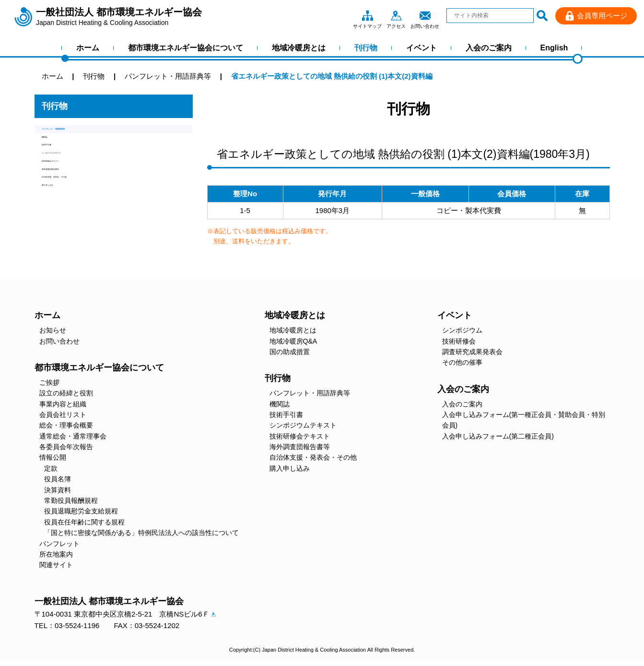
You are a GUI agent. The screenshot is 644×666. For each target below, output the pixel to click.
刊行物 (366, 48)
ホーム (88, 48)
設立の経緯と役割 (66, 393)
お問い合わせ (425, 15)
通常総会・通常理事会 (73, 436)
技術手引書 (60, 166)
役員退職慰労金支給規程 (81, 511)
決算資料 (58, 490)
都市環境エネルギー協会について (186, 48)
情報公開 (53, 457)
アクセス (396, 15)
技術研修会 (459, 341)
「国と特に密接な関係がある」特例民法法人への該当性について (141, 533)
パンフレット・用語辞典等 (85, 133)
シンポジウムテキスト (78, 182)
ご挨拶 (49, 382)
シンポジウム (462, 330)
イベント (422, 48)
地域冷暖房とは (299, 48)
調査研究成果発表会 (472, 352)
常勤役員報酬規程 (71, 500)
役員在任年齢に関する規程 (84, 522)
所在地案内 (56, 554)
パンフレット (59, 544)
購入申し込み (63, 247)
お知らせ (53, 330)
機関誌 (53, 149)
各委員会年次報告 (66, 447)
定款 (51, 468)
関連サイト (56, 565)
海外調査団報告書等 (74, 215)
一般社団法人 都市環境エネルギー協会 (119, 17)
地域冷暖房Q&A (293, 341)
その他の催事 (462, 362)
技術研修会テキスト (74, 198)
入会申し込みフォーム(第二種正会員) (498, 436)
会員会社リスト (63, 415)
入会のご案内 (489, 48)
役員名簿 (58, 479)
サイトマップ (367, 15)
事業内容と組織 (63, 404)
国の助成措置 (290, 352)
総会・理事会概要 (66, 425)
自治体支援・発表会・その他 (88, 231)
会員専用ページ (602, 16)
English (554, 48)
